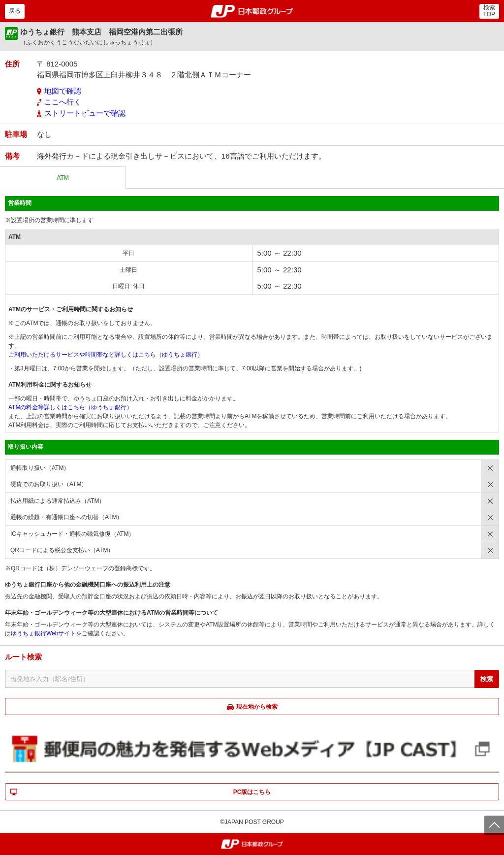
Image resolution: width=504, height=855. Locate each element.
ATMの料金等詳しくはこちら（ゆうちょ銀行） (70, 407)
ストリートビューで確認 (85, 113)
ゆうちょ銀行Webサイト (43, 633)
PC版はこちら (252, 792)
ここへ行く (63, 102)
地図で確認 (63, 91)
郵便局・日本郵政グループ (252, 11)
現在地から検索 (257, 707)
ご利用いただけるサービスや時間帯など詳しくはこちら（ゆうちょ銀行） (106, 355)
